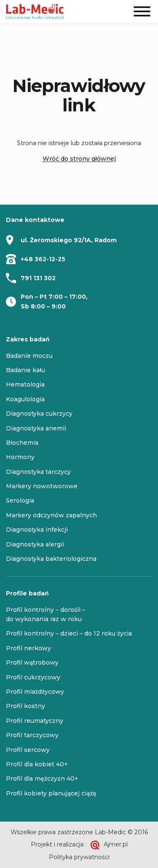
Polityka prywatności (79, 857)
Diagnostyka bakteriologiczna (51, 559)
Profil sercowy (28, 750)
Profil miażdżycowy (35, 692)
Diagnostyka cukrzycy (39, 414)
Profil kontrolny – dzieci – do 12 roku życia (69, 633)
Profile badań (27, 593)
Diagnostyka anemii (36, 428)
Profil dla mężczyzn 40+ (42, 779)
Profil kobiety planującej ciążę (51, 793)
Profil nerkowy (28, 648)
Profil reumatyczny (35, 721)
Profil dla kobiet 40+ (37, 764)
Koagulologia (25, 399)
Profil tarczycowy (32, 735)
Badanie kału (25, 370)
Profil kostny (25, 706)
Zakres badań (28, 339)
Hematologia (25, 384)
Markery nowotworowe (42, 486)
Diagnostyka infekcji (37, 530)
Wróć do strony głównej (79, 159)
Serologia (20, 500)
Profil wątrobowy (32, 662)
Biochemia (22, 443)
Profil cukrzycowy (33, 677)
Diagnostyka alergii (35, 544)
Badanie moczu (29, 356)
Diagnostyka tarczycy (38, 472)
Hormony (20, 457)
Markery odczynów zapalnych (51, 515)
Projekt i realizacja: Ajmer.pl (79, 845)
